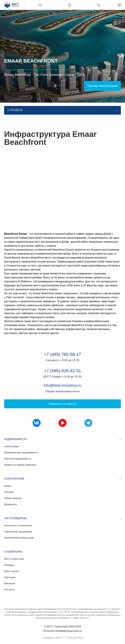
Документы (11, 504)
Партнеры (10, 577)
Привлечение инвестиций (19, 538)
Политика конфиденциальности (62, 631)
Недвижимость (16, 439)
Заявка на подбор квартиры (20, 465)
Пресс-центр (11, 571)
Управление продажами (18, 532)
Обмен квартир (13, 498)
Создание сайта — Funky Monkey (62, 638)
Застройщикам (15, 518)
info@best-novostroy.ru (62, 385)
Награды (9, 565)
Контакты (10, 589)
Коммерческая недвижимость (21, 452)
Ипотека (9, 492)
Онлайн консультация (102, 86)
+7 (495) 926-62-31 (62, 371)
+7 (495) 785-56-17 (62, 354)
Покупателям (14, 479)
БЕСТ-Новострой (14, 559)
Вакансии (10, 583)
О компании (13, 552)
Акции (8, 486)
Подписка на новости (63, 404)
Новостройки (12, 446)
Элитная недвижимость (18, 459)
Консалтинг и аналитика (18, 525)
